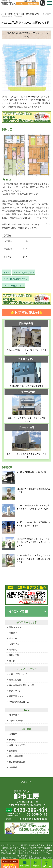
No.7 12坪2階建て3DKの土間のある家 (25, 23)
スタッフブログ (16, 721)
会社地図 (13, 740)
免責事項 (13, 767)
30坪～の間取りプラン (14, 286)
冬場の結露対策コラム (19, 702)
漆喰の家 (13, 638)
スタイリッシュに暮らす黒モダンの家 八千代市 (27, 456)
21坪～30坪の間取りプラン (16, 279)
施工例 (12, 661)
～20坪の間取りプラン (24, 273)
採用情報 (13, 751)
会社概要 (13, 734)
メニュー (27, 782)
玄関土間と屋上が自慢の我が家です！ (27, 386)
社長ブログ (14, 715)
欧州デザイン (15, 691)
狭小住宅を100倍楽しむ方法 (22, 685)
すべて (7, 273)
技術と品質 (14, 655)
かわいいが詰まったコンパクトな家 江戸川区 (27, 352)
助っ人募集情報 (16, 756)
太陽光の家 (14, 644)
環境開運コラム (16, 696)
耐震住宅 (13, 650)
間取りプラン (15, 627)
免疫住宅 (13, 633)
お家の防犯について (18, 674)
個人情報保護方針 (17, 762)
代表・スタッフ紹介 (18, 745)
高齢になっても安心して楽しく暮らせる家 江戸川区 (27, 420)
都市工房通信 (15, 680)
